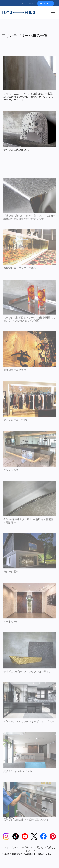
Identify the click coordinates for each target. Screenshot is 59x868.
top (22, 3)
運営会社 (30, 851)
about (30, 3)
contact (46, 3)
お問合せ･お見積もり (45, 847)
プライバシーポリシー (22, 847)
